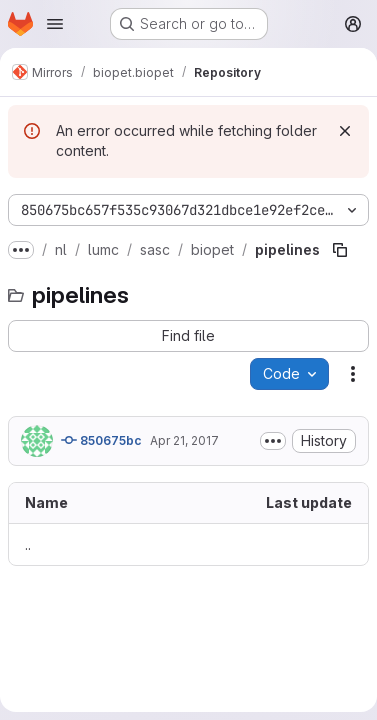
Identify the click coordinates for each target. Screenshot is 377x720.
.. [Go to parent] (28, 544)
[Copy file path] (340, 250)
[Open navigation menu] (55, 24)
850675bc (101, 440)
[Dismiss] (345, 131)
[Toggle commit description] (273, 441)
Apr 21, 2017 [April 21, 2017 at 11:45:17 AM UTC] (184, 440)
